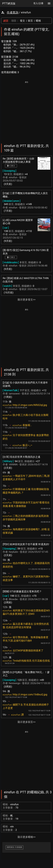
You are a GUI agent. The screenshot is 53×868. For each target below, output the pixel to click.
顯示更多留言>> (27, 722)
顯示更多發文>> (27, 300)
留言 (30, 21)
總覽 (6, 21)
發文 (22, 21)
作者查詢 (13, 12)
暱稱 (38, 21)
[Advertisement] (26, 110)
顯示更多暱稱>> (27, 837)
